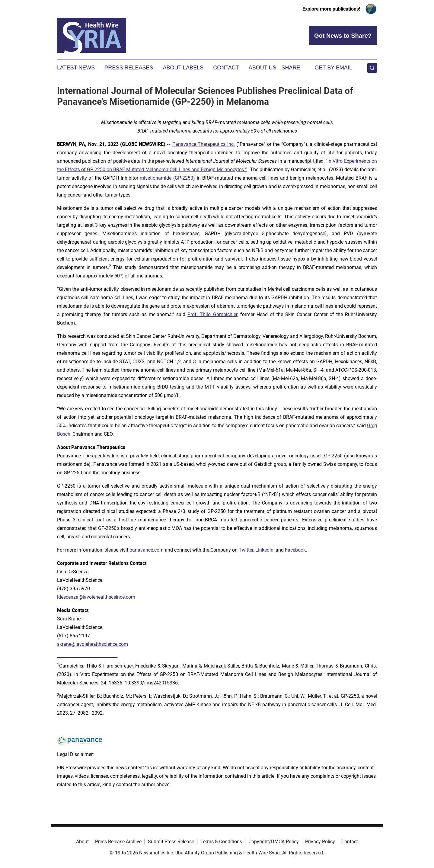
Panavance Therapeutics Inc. (204, 144)
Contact (226, 68)
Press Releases (129, 68)
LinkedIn (264, 550)
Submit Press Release (171, 842)
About (82, 842)
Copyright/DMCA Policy (274, 842)
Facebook (295, 550)
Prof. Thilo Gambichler (212, 314)
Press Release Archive (118, 842)
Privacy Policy (320, 842)
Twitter (246, 550)
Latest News (76, 68)
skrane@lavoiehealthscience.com (93, 644)
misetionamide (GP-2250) (167, 178)
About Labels (183, 68)
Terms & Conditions (221, 842)
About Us (263, 68)
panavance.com (147, 550)
